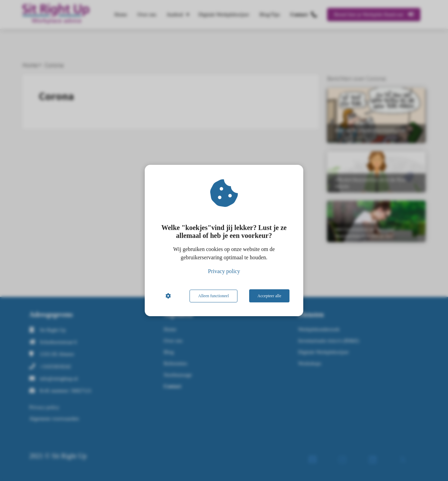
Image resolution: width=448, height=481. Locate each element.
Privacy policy (224, 272)
